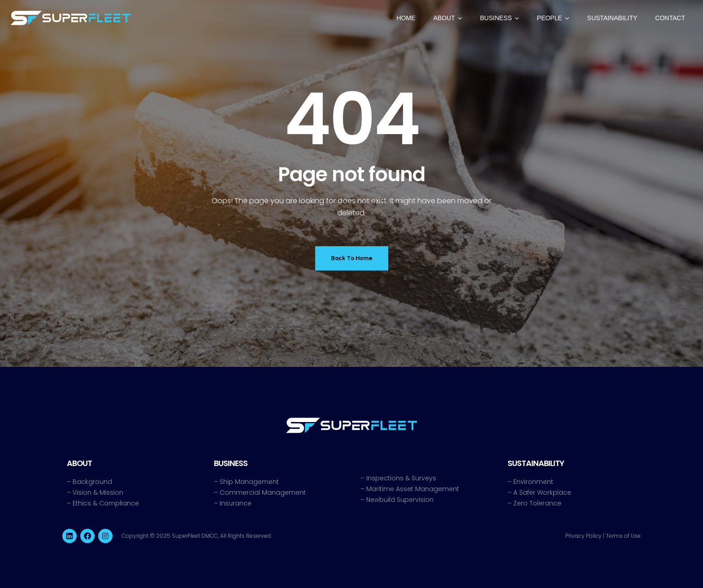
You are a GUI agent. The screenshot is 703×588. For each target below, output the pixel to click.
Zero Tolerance (537, 503)
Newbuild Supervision (400, 500)
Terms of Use (623, 536)
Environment (533, 482)
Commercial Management (263, 492)
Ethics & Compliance (106, 503)
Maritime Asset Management (413, 489)
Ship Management (249, 482)
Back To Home (352, 258)
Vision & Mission (98, 492)
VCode (314, 536)
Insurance (236, 503)
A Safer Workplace (542, 492)
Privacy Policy (584, 536)
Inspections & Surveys (401, 478)
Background (92, 482)
